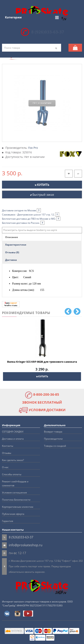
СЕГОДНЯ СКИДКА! (13, 432)
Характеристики (16, 245)
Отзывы (7, 453)
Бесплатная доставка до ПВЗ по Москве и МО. (31, 219)
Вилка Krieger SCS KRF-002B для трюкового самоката (42, 362)
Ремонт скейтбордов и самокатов (15, 483)
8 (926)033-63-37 (48, 32)
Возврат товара (53, 432)
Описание (12, 237)
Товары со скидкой (55, 446)
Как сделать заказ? (13, 460)
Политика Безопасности (16, 500)
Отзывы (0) (12, 252)
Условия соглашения (14, 493)
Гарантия (8, 521)
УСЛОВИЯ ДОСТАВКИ (42, 410)
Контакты (8, 446)
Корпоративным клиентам (18, 507)
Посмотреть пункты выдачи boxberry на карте (30, 230)
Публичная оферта (13, 514)
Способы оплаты (12, 474)
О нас (5, 467)
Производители (53, 439)
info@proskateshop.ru (26, 545)
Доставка (11, 260)
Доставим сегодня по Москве (21, 210)
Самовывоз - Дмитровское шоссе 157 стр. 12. (31, 215)
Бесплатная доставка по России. (23, 223)
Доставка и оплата (13, 439)
